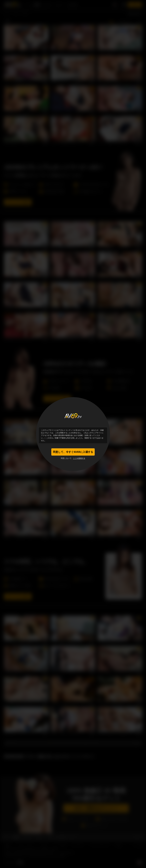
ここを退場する (79, 458)
